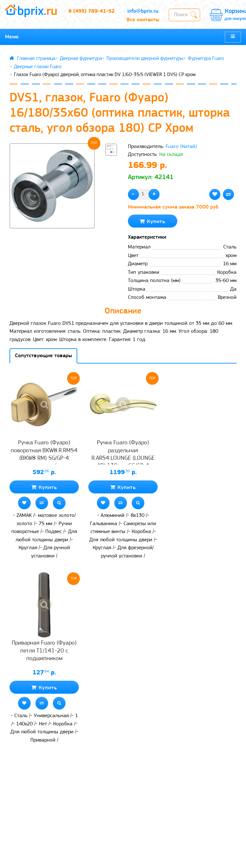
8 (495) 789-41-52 (91, 11)
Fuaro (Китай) (181, 147)
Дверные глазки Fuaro (38, 67)
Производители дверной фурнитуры (145, 59)
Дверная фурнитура (81, 59)
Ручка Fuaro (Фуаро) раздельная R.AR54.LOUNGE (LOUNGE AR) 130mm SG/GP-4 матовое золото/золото (123, 458)
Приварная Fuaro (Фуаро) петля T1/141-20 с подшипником (44, 651)
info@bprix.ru (143, 11)
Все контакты (143, 20)
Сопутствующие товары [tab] (43, 356)
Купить (152, 221)
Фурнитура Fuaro (206, 59)
